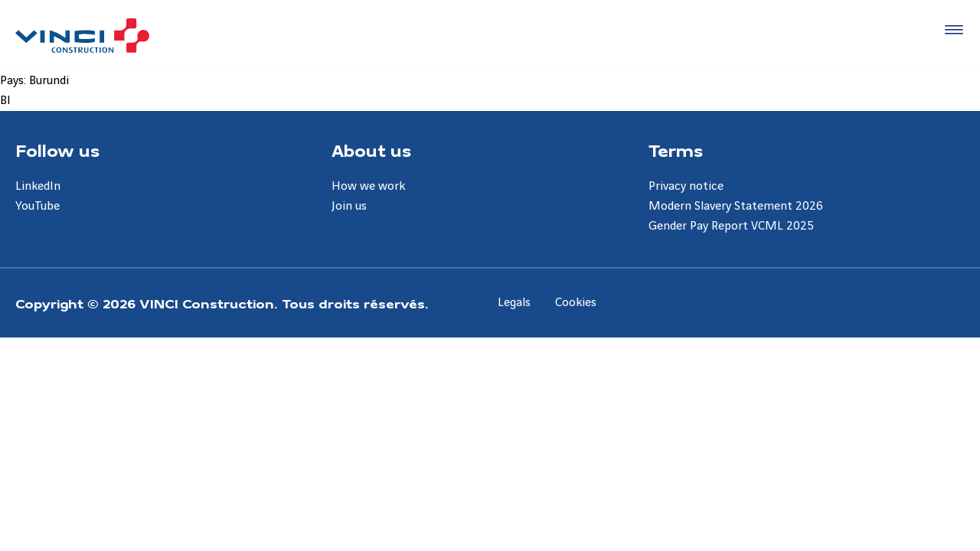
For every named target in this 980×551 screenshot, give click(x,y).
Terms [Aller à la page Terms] (676, 150)
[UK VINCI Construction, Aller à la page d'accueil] (82, 36)
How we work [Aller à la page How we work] (368, 186)
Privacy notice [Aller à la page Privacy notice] (686, 186)
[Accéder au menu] (951, 31)
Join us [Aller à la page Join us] (349, 206)
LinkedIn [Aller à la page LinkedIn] (38, 186)
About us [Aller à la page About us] (371, 150)
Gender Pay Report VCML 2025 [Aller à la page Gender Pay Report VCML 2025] (731, 226)
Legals (514, 303)
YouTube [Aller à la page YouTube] (38, 206)
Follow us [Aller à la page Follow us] (57, 150)
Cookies (576, 303)
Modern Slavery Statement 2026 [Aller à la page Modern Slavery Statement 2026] (736, 206)
